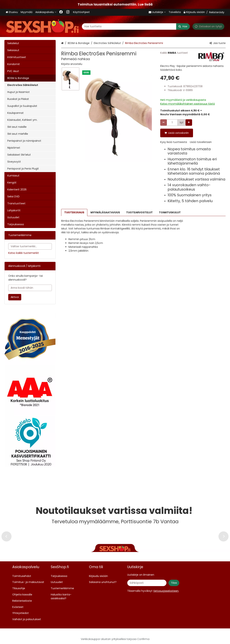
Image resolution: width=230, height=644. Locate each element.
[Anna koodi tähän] (30, 288)
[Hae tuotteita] (136, 26)
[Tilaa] (174, 583)
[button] (72, 64)
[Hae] (183, 26)
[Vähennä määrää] (164, 123)
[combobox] (136, 26)
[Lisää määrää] (189, 123)
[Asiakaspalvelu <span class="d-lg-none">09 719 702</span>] (46, 12)
